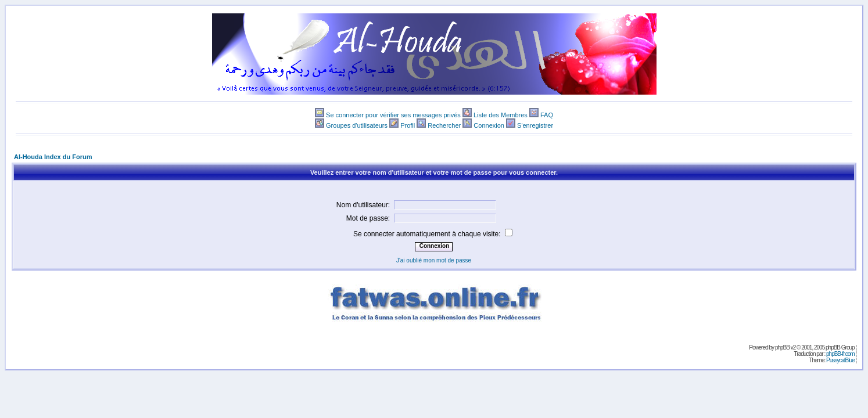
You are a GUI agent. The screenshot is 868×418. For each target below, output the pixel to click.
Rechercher (444, 125)
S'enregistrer (535, 125)
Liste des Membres (501, 115)
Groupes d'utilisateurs (357, 125)
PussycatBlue (840, 360)
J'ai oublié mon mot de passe (434, 260)
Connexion (489, 125)
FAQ (547, 115)
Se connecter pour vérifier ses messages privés (393, 115)
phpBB (782, 347)
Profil (408, 125)
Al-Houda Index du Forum (53, 157)
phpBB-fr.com (840, 354)
